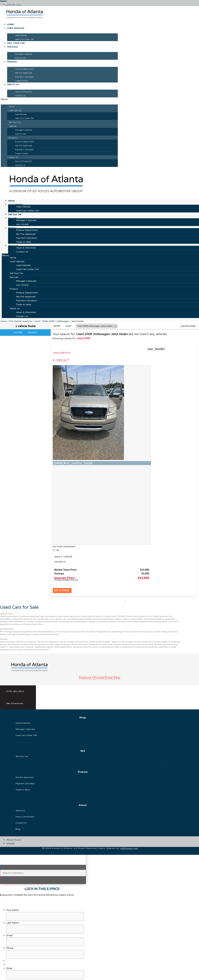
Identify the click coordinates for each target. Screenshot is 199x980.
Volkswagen (63, 321)
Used (37, 321)
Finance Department (25, 69)
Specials (13, 47)
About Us (13, 85)
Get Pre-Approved (23, 73)
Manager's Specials (24, 54)
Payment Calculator (24, 77)
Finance (12, 62)
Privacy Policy (61, 976)
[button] (59, 99)
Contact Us (20, 96)
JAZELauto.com (129, 821)
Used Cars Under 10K (24, 39)
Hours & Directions (23, 92)
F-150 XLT (62, 360)
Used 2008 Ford (63, 353)
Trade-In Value (22, 81)
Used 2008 (83, 338)
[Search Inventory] (43, 845)
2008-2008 (48, 321)
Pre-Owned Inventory (21, 321)
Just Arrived (21, 58)
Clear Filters (188, 326)
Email (9, 941)
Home (10, 24)
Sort (68, 326)
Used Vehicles (16, 28)
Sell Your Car (16, 43)
